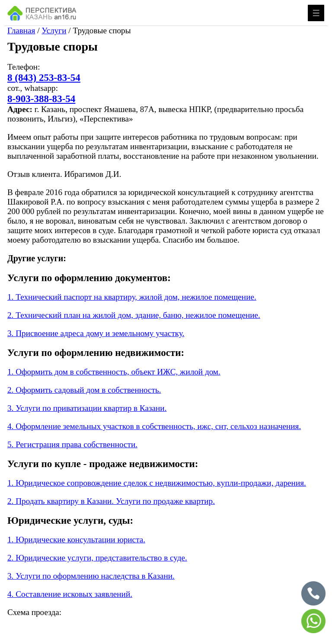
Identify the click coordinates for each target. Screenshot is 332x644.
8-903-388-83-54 (41, 99)
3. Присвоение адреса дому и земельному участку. (96, 333)
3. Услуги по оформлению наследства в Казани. (91, 576)
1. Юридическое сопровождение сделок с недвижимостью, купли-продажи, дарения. (157, 483)
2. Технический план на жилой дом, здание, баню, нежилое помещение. (134, 315)
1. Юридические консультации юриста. (76, 540)
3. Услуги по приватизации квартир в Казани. (87, 408)
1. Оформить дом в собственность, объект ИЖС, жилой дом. (114, 372)
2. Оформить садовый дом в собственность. (84, 390)
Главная (21, 30)
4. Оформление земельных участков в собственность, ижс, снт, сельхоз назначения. (154, 426)
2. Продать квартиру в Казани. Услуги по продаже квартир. (111, 501)
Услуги (54, 30)
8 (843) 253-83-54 (44, 77)
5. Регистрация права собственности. (72, 444)
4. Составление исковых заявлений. (70, 594)
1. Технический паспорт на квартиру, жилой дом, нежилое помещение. (132, 297)
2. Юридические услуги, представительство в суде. (97, 558)
